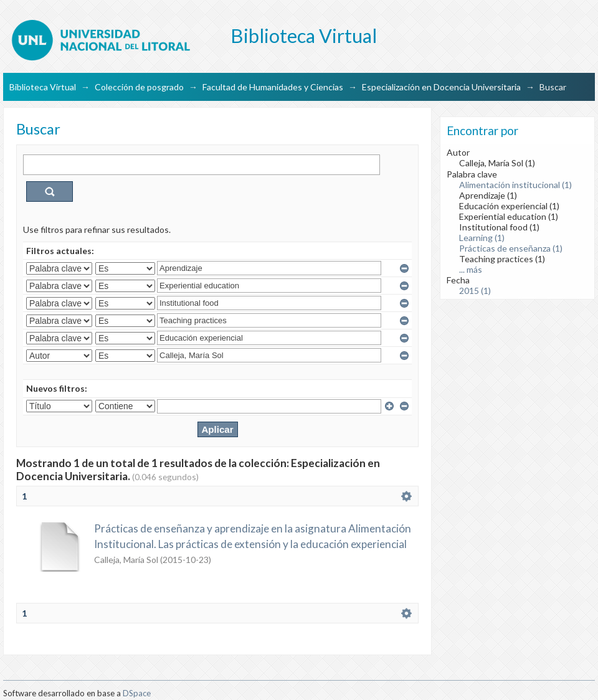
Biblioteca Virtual (43, 87)
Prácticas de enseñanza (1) (511, 248)
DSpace (137, 693)
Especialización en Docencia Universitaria (441, 87)
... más (471, 269)
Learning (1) (482, 238)
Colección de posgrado (139, 87)
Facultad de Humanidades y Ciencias (273, 87)
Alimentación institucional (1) (515, 185)
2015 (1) (475, 291)
